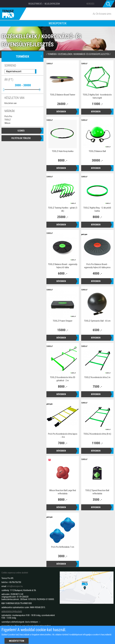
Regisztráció (35, 4)
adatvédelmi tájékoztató (12, 611)
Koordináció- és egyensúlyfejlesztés (91, 54)
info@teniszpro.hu (15, 586)
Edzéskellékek (65, 54)
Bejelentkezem (52, 4)
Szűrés (21, 130)
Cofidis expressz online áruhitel (15, 573)
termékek (52, 54)
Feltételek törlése (21, 138)
